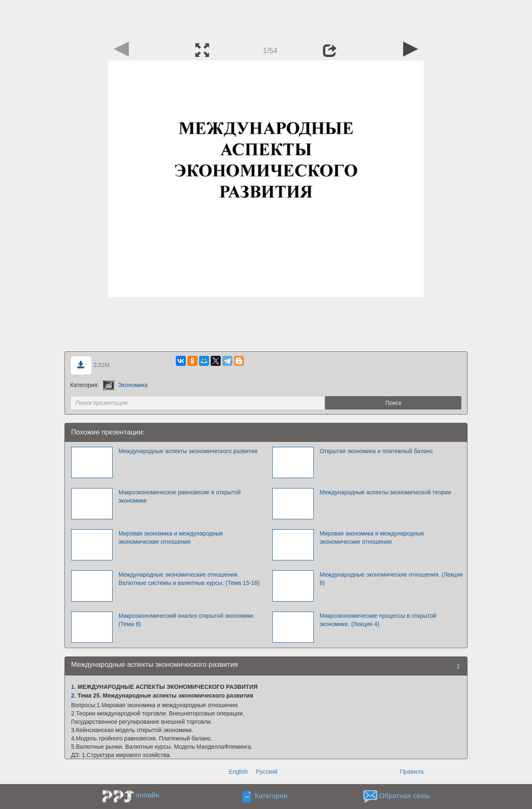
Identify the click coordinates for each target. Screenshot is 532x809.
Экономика (125, 385)
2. (74, 696)
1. (74, 687)
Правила (412, 772)
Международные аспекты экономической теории (385, 492)
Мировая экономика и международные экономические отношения (171, 538)
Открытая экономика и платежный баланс (376, 451)
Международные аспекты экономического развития (188, 451)
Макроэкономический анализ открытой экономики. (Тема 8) (187, 620)
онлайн (148, 795)
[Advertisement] (266, 19)
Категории (271, 796)
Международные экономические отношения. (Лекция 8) (391, 579)
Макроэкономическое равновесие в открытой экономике (180, 496)
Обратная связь (405, 796)
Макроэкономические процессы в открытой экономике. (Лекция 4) (378, 620)
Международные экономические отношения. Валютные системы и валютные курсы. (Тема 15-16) (189, 579)
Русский (267, 772)
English (238, 772)
